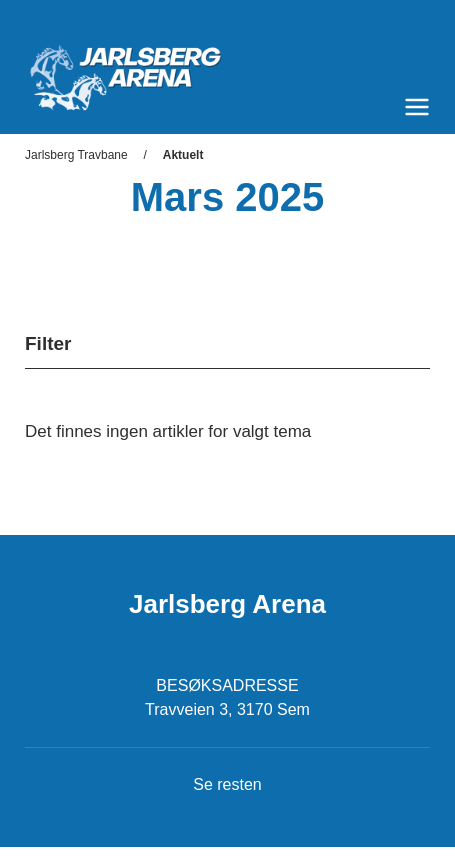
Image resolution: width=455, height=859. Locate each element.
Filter (48, 343)
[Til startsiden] (227, 70)
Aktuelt (183, 155)
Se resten (227, 784)
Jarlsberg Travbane (76, 155)
